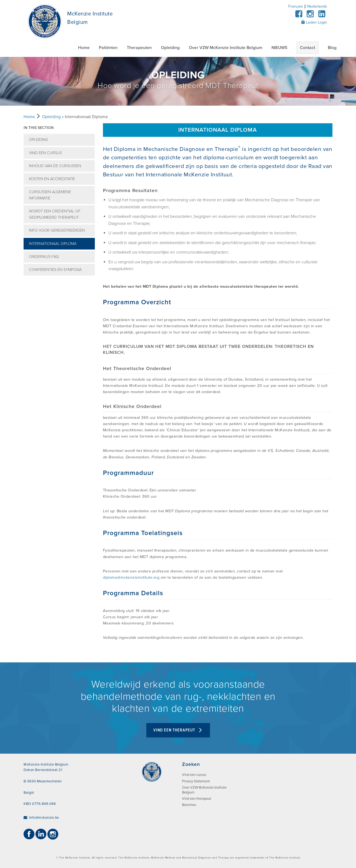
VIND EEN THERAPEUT (178, 730)
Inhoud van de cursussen (55, 166)
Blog (332, 48)
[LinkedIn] (322, 16)
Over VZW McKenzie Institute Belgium (226, 48)
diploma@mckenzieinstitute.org (131, 577)
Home (84, 48)
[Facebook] (299, 16)
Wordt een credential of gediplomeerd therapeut (55, 214)
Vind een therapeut (197, 799)
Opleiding (170, 48)
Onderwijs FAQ (44, 257)
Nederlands (317, 6)
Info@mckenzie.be (44, 818)
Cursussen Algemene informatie (50, 195)
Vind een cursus (45, 153)
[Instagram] (310, 16)
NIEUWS (279, 48)
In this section (39, 128)
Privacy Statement (196, 781)
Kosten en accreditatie (52, 179)
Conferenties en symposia (55, 270)
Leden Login (314, 22)
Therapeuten (139, 48)
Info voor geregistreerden (57, 230)
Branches (189, 805)
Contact (308, 48)
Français (296, 6)
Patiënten (108, 48)
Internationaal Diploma (53, 244)
